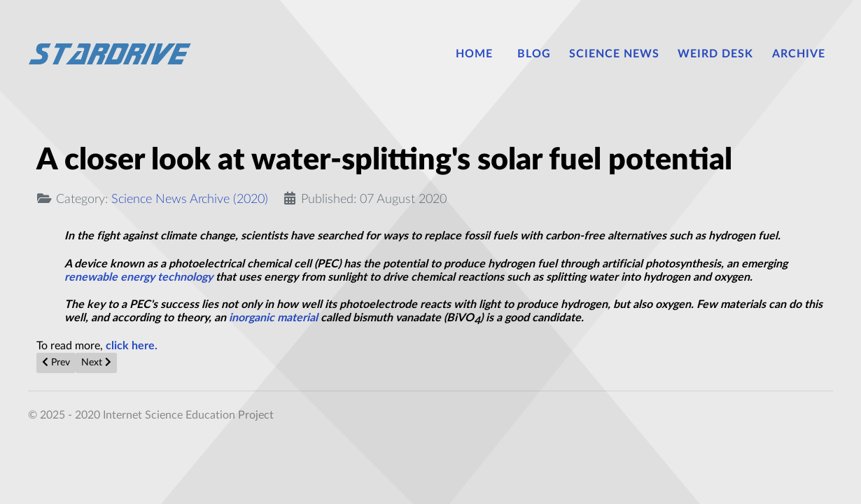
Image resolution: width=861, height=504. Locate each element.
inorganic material (273, 318)
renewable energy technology (139, 277)
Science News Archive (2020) (190, 199)
